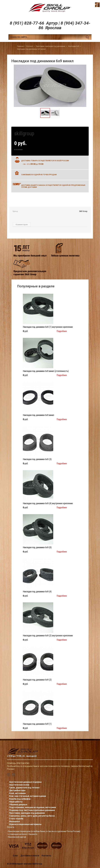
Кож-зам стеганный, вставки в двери (28, 796)
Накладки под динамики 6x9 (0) (37, 547)
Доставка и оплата (30, 856)
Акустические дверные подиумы (25, 782)
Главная (20, 46)
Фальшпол (15, 821)
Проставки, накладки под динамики (50, 46)
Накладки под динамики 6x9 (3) (37, 459)
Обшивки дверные (18, 805)
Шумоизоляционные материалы (25, 824)
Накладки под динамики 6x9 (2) (37, 680)
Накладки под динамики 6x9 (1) (37, 724)
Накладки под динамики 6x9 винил (38, 415)
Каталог (30, 46)
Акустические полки (19, 785)
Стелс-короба (16, 819)
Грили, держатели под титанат (24, 788)
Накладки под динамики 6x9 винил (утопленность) (46, 371)
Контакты (46, 856)
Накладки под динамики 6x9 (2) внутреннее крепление (48, 636)
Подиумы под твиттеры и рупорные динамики (32, 810)
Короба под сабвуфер (20, 799)
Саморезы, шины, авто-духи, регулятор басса (32, 816)
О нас (15, 856)
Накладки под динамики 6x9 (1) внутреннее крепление (48, 327)
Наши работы (16, 802)
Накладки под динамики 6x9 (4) (37, 592)
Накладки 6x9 (74, 46)
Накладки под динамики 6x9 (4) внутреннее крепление (48, 503)
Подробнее (62, 331)
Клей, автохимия (17, 793)
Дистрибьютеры (17, 790)
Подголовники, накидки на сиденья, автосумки (33, 807)
